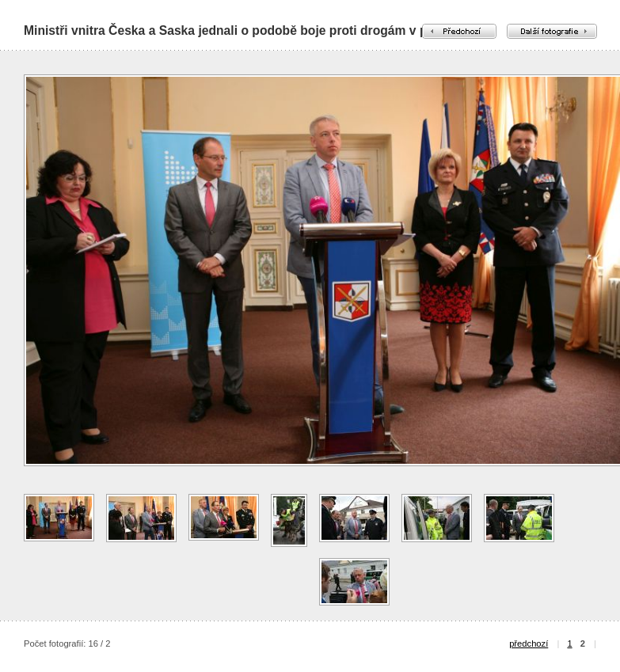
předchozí (529, 644)
